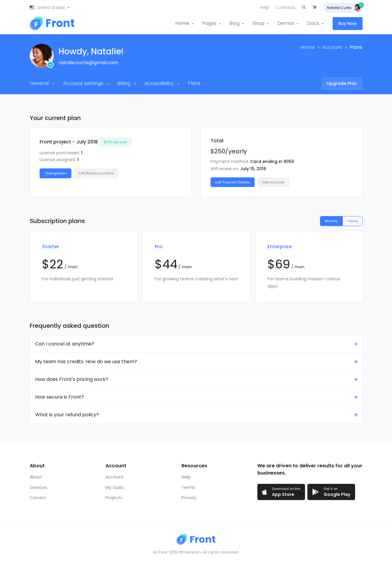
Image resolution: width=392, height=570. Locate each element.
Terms (188, 487)
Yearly (353, 221)
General (40, 83)
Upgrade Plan (342, 83)
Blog (235, 23)
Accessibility (160, 83)
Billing (124, 83)
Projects (114, 498)
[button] (50, 8)
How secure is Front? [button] (197, 397)
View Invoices (273, 182)
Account (332, 47)
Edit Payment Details (233, 182)
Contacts (285, 8)
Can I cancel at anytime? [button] (197, 344)
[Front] (52, 23)
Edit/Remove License (96, 173)
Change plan (55, 173)
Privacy (189, 498)
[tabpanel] (84, 267)
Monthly (331, 221)
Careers (38, 498)
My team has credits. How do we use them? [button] (197, 362)
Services (38, 487)
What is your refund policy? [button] (197, 415)
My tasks (115, 487)
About (36, 477)
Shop (259, 23)
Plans (194, 83)
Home (182, 23)
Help (265, 8)
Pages (209, 23)
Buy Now (348, 23)
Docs (313, 23)
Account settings (84, 83)
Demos (286, 23)
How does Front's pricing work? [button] (197, 379)
